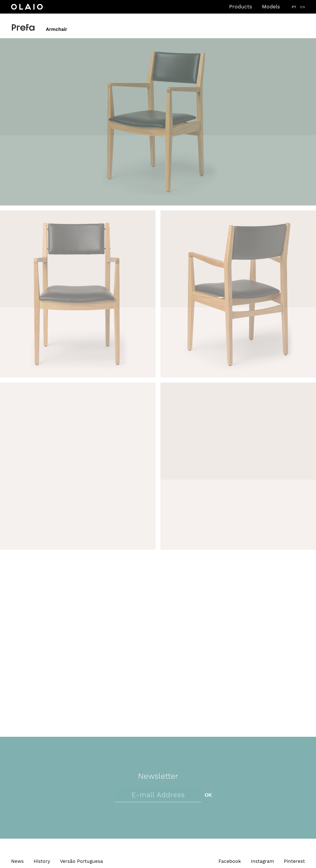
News (17, 861)
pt (294, 7)
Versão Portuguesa (81, 861)
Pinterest (294, 861)
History (42, 861)
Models (271, 7)
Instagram (262, 861)
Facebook (230, 861)
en (303, 7)
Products (241, 7)
